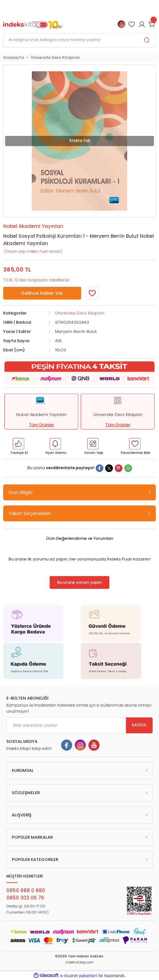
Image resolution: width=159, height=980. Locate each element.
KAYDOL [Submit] (139, 725)
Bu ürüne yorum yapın (79, 582)
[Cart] (152, 24)
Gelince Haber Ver (42, 293)
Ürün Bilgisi (20, 492)
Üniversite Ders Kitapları (80, 313)
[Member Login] (132, 24)
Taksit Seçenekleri (29, 513)
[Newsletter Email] (79, 725)
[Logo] (33, 24)
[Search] (79, 40)
